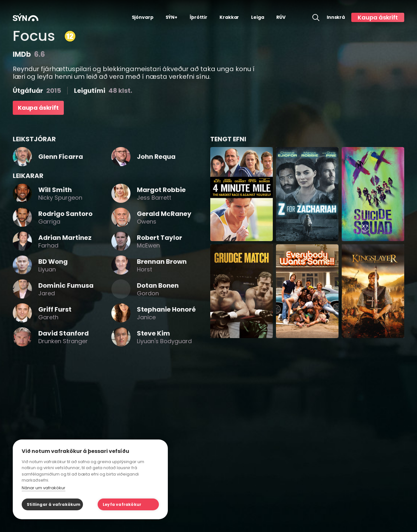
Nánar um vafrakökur (44, 488)
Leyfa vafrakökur (122, 504)
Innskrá (336, 17)
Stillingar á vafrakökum (54, 504)
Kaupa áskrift (378, 17)
